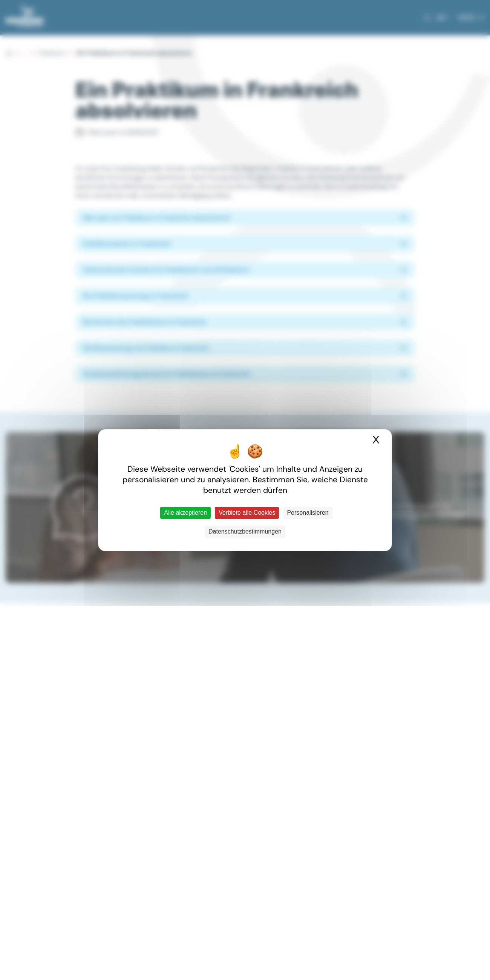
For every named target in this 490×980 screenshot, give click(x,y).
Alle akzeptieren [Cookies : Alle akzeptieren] (185, 513)
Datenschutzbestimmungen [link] (245, 531)
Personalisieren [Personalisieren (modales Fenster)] (308, 513)
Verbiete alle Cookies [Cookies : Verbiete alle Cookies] (247, 513)
